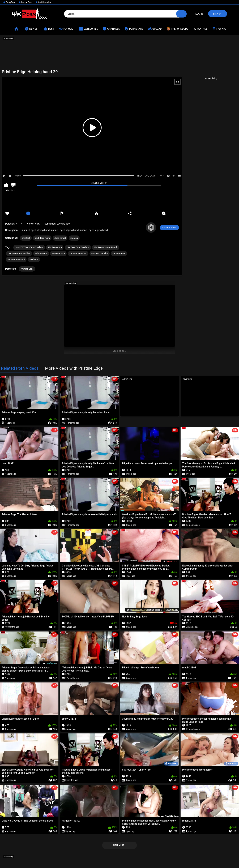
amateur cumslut (100, 253)
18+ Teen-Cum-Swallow (19, 253)
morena (74, 238)
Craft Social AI (45, 2)
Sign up (218, 14)
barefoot (26, 238)
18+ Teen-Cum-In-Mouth (106, 247)
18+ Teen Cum (55, 247)
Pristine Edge (27, 269)
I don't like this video (13, 185)
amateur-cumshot (16, 259)
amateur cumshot (78, 253)
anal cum (34, 259)
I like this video (6, 185)
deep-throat (60, 238)
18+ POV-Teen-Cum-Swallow (29, 247)
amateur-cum (119, 253)
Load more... (120, 845)
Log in (199, 14)
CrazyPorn (11, 2)
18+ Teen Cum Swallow (78, 247)
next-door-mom (42, 238)
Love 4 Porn (27, 2)
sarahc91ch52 (169, 227)
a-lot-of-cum (41, 253)
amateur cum (58, 253)
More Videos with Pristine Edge (74, 368)
